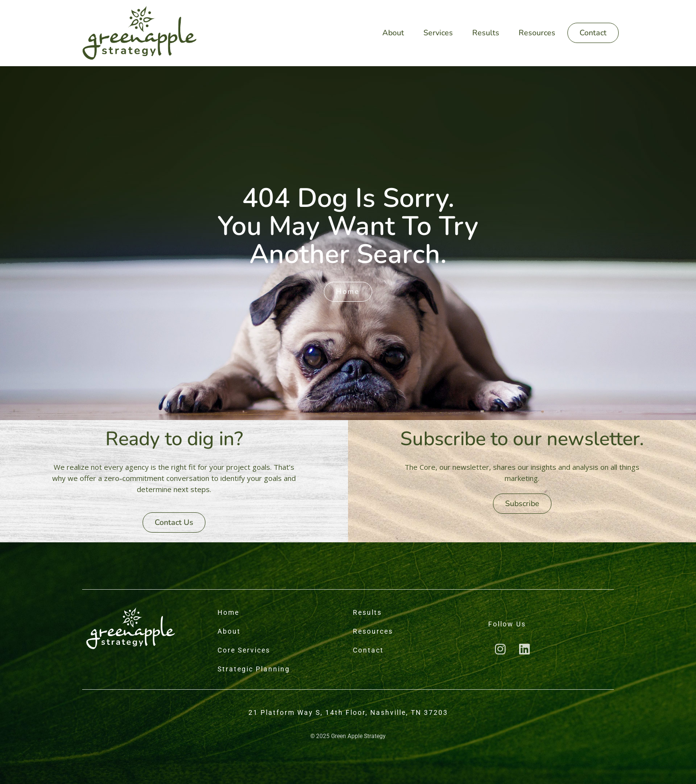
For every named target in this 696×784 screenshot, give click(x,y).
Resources (537, 33)
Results (486, 33)
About (393, 33)
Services (438, 33)
